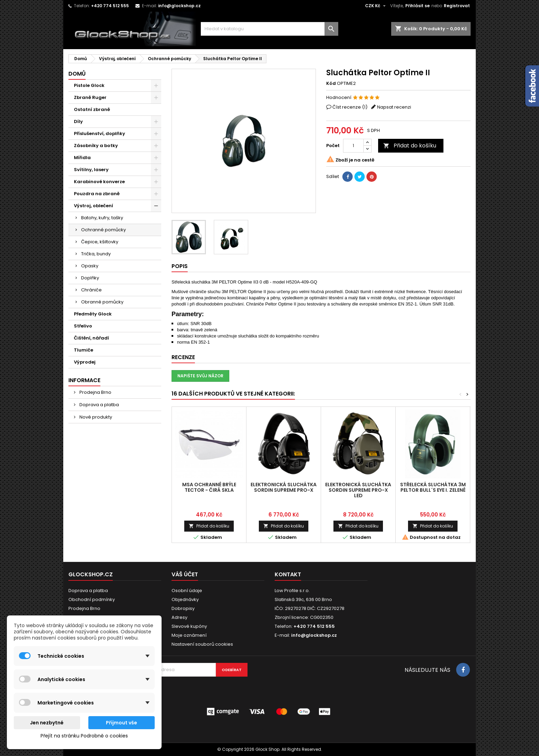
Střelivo (83, 326)
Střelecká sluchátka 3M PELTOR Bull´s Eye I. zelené (433, 487)
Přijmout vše (122, 723)
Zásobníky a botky (96, 146)
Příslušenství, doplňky (100, 134)
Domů (77, 74)
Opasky (90, 266)
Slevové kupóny (189, 626)
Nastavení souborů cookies (202, 644)
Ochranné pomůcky (103, 230)
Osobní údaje (187, 591)
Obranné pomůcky (102, 302)
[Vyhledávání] (269, 29)
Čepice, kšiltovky (100, 242)
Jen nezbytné (47, 723)
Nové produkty (95, 417)
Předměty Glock (93, 314)
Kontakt (288, 574)
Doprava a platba (99, 405)
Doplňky (90, 278)
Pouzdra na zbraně (97, 194)
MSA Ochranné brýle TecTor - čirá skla (209, 487)
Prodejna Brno (95, 392)
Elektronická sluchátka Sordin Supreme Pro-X (284, 487)
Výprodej (85, 362)
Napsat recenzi (394, 107)
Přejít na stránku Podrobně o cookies (84, 736)
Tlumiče (84, 350)
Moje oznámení (189, 635)
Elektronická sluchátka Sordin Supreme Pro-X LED (358, 490)
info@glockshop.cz (179, 6)
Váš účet (185, 574)
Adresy (179, 617)
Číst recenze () (350, 107)
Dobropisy (183, 608)
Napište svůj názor (200, 376)
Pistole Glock (89, 85)
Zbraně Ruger (90, 97)
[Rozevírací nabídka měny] (376, 6)
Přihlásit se (417, 6)
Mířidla (82, 158)
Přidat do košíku (410, 146)
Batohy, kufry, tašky (102, 218)
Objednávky (185, 599)
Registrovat (457, 6)
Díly (78, 121)
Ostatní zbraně (92, 109)
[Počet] (353, 146)
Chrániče (91, 290)
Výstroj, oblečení (93, 206)
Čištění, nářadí (91, 338)
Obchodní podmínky (92, 599)
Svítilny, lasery (91, 170)
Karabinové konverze (99, 182)
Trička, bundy (96, 254)
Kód (331, 84)
